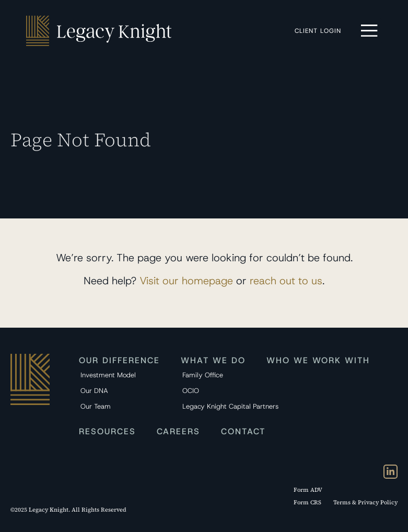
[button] (369, 31)
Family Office (203, 375)
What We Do (213, 360)
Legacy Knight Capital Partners (217, 406)
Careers (178, 431)
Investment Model (108, 375)
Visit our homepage (186, 281)
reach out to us (286, 281)
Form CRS (307, 502)
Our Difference (119, 360)
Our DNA (94, 391)
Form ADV (308, 490)
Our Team (96, 406)
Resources (107, 431)
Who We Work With (318, 360)
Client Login (320, 31)
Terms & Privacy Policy (365, 502)
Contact (243, 431)
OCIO (191, 391)
